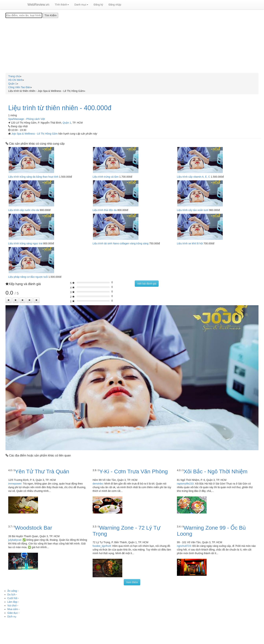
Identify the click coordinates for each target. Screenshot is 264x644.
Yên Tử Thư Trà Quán (42, 471)
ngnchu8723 (184, 546)
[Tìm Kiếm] (50, 15)
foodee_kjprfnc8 (102, 546)
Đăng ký (98, 5)
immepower (15, 484)
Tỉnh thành (62, 5)
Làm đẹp (12, 602)
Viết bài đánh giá (147, 284)
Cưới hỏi (12, 598)
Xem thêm (132, 582)
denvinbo (98, 484)
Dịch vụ (12, 617)
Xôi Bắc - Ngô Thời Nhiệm (216, 471)
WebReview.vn (38, 5)
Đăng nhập (115, 5)
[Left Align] (9, 300)
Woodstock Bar (34, 528)
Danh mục (81, 5)
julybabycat (15, 540)
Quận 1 (67, 123)
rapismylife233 (185, 484)
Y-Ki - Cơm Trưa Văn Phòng (134, 471)
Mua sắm (13, 609)
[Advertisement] (132, 45)
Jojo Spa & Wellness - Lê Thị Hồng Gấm (35, 134)
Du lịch (11, 595)
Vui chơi (12, 606)
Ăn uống (12, 591)
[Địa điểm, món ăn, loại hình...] (24, 15)
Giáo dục (13, 613)
